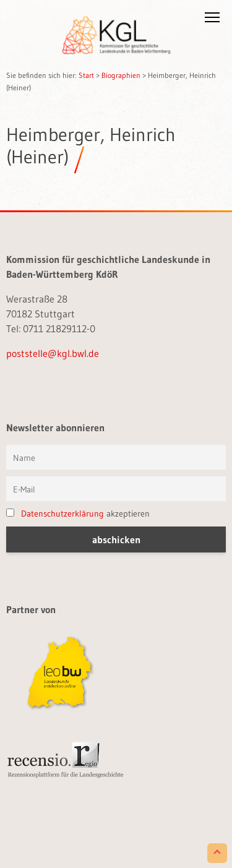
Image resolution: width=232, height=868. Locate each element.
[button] (212, 20)
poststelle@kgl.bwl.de (53, 353)
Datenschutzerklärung (62, 513)
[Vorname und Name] (116, 457)
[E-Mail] (116, 489)
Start (86, 75)
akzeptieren (78, 513)
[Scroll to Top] (217, 853)
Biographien (121, 75)
